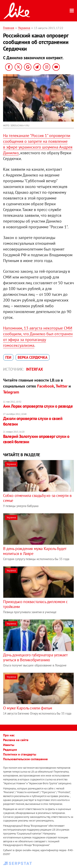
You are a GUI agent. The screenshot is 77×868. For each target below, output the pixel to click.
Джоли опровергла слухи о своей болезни (33, 421)
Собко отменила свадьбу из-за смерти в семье (37, 498)
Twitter (62, 386)
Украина (24, 28)
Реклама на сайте (16, 740)
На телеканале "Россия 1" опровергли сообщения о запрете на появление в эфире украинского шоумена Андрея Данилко (38, 144)
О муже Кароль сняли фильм (28, 708)
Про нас (9, 735)
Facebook (46, 386)
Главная (9, 28)
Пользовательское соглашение (25, 759)
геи (8, 357)
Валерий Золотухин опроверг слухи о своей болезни (36, 439)
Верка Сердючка (33, 357)
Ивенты (9, 745)
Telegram (11, 392)
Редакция (10, 750)
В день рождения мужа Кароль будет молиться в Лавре (35, 551)
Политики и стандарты (20, 754)
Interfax (34, 369)
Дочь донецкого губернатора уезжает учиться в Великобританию (35, 657)
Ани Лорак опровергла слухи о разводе (38, 406)
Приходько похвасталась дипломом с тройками (35, 604)
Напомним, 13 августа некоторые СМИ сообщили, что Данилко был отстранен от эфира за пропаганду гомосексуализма (38, 337)
